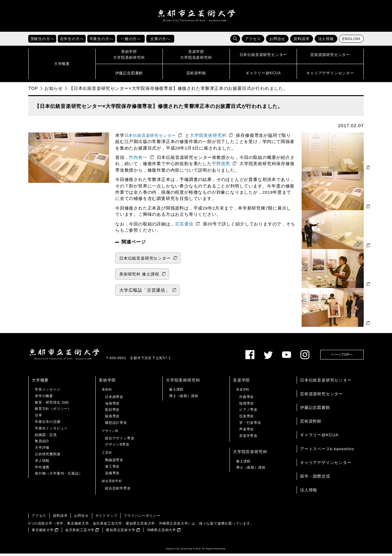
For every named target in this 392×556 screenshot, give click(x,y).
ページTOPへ (342, 357)
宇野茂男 (221, 166)
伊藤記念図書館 (315, 410)
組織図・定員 (46, 437)
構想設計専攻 (116, 425)
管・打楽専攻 (250, 425)
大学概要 (40, 383)
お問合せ (277, 41)
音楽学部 (242, 383)
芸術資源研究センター (321, 396)
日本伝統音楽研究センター (150, 138)
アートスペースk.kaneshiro (327, 451)
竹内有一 (138, 160)
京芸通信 (184, 226)
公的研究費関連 (48, 456)
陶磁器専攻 (114, 462)
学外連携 (42, 469)
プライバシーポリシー (142, 518)
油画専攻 (112, 405)
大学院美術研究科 (208, 138)
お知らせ (54, 91)
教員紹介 (42, 443)
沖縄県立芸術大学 (162, 532)
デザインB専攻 (117, 447)
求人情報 (42, 463)
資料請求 (301, 41)
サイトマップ (106, 518)
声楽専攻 (246, 432)
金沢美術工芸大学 (80, 532)
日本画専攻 (114, 399)
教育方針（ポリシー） (53, 411)
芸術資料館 (311, 424)
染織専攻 (112, 475)
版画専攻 (112, 419)
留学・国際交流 (315, 479)
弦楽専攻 (246, 419)
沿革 (39, 418)
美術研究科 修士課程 (139, 277)
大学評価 (42, 450)
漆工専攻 (112, 469)
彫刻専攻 (112, 412)
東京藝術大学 (43, 532)
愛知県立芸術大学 (121, 532)
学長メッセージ (48, 392)
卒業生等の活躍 (48, 424)
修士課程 (176, 392)
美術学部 (107, 383)
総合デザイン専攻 (120, 440)
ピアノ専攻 (248, 412)
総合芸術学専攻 (118, 491)
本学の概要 (44, 398)
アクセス (253, 41)
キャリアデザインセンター (326, 465)
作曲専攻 (246, 399)
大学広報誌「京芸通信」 (145, 293)
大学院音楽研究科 (250, 454)
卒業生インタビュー (51, 431)
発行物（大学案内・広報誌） (59, 476)
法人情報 (326, 41)
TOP (33, 91)
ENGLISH (351, 41)
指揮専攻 (246, 405)
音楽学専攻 (248, 438)
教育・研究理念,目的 (52, 405)
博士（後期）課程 (184, 398)
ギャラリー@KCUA (319, 437)
